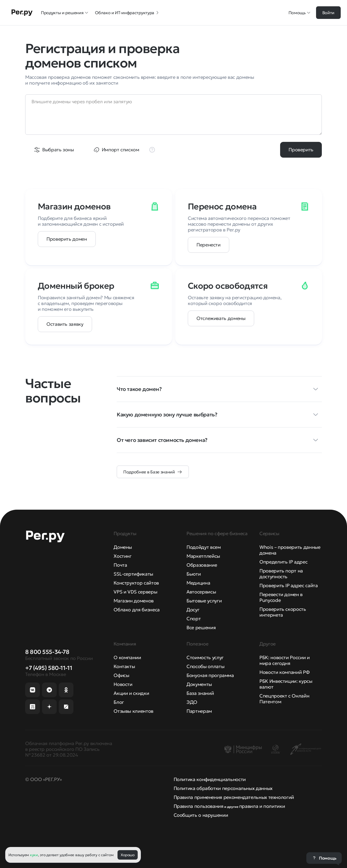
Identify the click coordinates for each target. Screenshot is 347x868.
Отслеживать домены (221, 318)
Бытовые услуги (204, 601)
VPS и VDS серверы (135, 592)
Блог (119, 702)
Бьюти (194, 574)
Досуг (193, 610)
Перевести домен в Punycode (281, 597)
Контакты (124, 666)
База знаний (200, 693)
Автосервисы (201, 592)
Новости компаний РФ (284, 672)
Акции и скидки (131, 693)
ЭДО (192, 702)
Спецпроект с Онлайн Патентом (284, 699)
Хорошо (127, 855)
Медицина (198, 583)
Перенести (209, 245)
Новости (123, 684)
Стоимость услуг (205, 657)
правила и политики (262, 806)
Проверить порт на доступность (281, 574)
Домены (123, 547)
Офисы (121, 675)
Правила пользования (199, 806)
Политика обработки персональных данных (223, 788)
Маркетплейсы (203, 556)
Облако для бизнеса (137, 610)
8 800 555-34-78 (47, 652)
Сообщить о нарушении (201, 815)
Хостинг (122, 556)
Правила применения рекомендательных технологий (234, 797)
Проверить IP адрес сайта (289, 585)
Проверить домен (67, 239)
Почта (120, 565)
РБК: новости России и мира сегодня (284, 660)
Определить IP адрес (283, 562)
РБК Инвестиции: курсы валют (286, 684)
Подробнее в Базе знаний (149, 472)
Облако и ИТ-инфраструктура (127, 13)
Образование (202, 565)
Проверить (301, 150)
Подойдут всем (204, 547)
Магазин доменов (134, 601)
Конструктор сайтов (136, 583)
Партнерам (199, 711)
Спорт (194, 619)
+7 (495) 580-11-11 (49, 668)
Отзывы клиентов (134, 711)
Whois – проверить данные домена (290, 550)
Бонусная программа (210, 675)
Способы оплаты (205, 666)
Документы (199, 684)
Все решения (201, 627)
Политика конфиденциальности (210, 779)
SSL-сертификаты (133, 574)
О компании (127, 657)
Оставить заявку (65, 324)
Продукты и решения (65, 13)
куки (34, 855)
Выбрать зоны (58, 150)
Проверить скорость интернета (283, 612)
